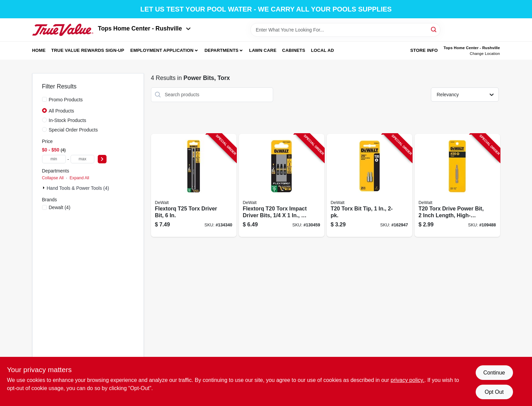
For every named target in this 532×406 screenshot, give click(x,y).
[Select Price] (102, 159)
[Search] (434, 29)
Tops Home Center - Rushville (145, 28)
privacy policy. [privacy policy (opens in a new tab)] (407, 380)
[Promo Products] (44, 99)
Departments (222, 50)
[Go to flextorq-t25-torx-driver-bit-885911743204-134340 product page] (194, 186)
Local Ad (322, 50)
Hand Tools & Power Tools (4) (78, 188)
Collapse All (53, 178)
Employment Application (162, 50)
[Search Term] (345, 30)
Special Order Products (73, 130)
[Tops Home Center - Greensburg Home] (63, 30)
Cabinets (294, 50)
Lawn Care (263, 50)
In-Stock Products (68, 120)
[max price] (82, 159)
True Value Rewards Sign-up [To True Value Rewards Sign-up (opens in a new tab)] (88, 50)
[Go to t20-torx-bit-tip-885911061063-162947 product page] (369, 186)
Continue (494, 373)
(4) (60, 207)
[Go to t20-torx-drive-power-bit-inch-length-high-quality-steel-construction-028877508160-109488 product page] (457, 186)
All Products (62, 111)
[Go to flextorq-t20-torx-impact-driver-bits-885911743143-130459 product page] (282, 186)
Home (39, 50)
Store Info (424, 50)
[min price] (54, 159)
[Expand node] (44, 188)
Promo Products (66, 100)
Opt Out (494, 392)
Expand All (79, 178)
